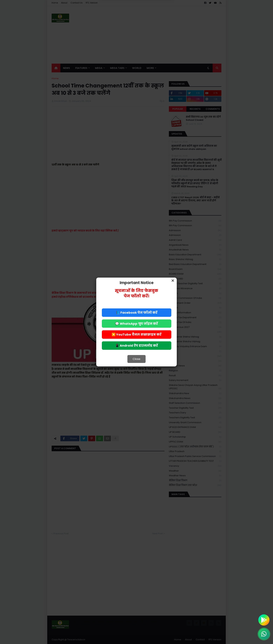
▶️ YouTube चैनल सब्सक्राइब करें (136, 334)
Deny (119, 17)
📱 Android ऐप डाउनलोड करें (136, 345)
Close (136, 359)
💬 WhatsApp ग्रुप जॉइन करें (136, 324)
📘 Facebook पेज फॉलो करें (137, 313)
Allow (154, 17)
